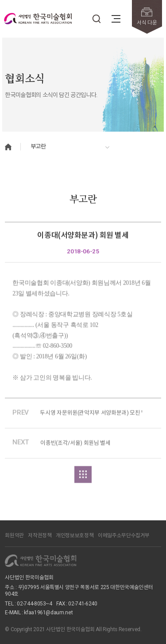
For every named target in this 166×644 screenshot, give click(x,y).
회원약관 (14, 535)
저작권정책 (40, 535)
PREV (21, 414)
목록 (83, 476)
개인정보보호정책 (75, 535)
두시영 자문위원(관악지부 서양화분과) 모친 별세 (91, 415)
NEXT (21, 444)
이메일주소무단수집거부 (124, 535)
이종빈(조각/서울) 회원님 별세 (75, 445)
